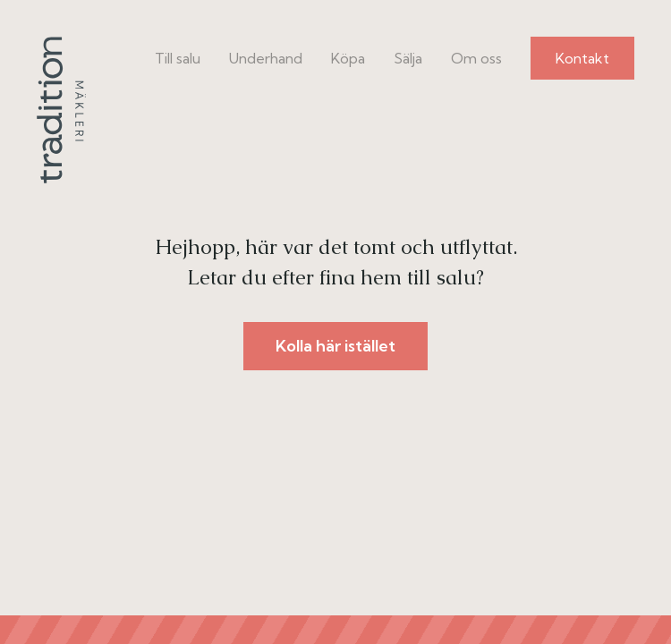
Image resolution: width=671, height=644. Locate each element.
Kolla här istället (335, 346)
